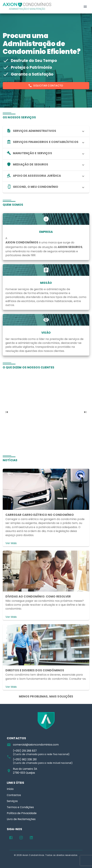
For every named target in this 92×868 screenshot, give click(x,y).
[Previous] (7, 412)
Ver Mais (11, 543)
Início (10, 789)
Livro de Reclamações (21, 819)
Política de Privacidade (22, 813)
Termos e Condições (20, 807)
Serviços (12, 801)
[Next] (85, 412)
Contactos (14, 795)
